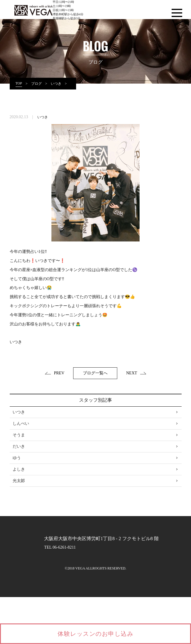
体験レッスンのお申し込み (95, 634)
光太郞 (19, 481)
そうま (19, 435)
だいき (19, 446)
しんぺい (21, 424)
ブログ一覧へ (95, 373)
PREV (55, 373)
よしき (19, 469)
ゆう (17, 458)
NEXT (136, 373)
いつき (43, 117)
